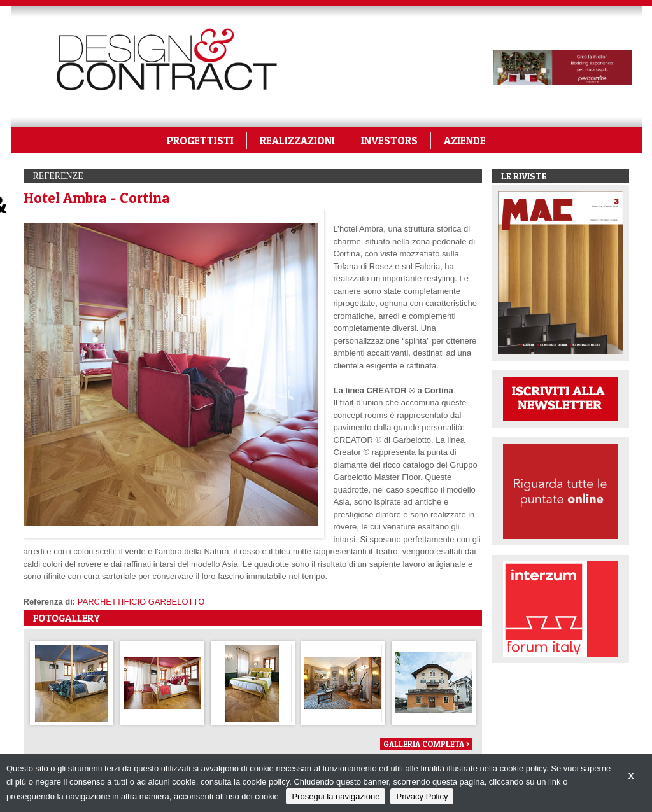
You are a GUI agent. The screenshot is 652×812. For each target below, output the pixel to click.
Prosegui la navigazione (336, 796)
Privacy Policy (422, 796)
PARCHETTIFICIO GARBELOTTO (141, 602)
